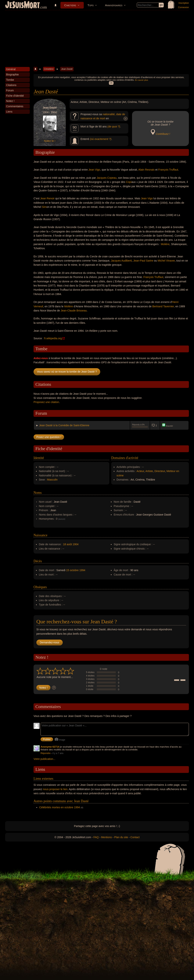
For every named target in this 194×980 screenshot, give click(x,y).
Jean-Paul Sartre (143, 261)
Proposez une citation (46, 402)
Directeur (160, 471)
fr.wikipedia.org (53, 338)
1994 (82, 570)
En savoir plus (141, 80)
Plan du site (121, 837)
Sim (44, 207)
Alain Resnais (146, 170)
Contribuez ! (163, 134)
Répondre (46, 753)
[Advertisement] (97, 39)
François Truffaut (168, 170)
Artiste (149, 471)
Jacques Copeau (107, 178)
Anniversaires (114, 5)
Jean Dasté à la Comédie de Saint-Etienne (64, 425)
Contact (135, 837)
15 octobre (72, 570)
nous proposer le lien (55, 789)
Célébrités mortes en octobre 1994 (60, 807)
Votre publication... (44, 759)
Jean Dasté (67, 69)
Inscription (184, 3)
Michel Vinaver (166, 261)
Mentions (106, 837)
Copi (129, 182)
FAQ (96, 837)
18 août (68, 544)
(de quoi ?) (114, 127)
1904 (75, 544)
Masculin (52, 480)
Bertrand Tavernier (163, 306)
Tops (91, 5)
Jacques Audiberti (121, 261)
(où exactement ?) (101, 139)
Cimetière (70, 5)
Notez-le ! (50, 141)
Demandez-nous (50, 642)
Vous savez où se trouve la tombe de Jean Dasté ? (67, 372)
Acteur (140, 471)
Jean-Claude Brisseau (74, 311)
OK (111, 83)
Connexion (183, 7)
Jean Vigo (94, 170)
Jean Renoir (47, 198)
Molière (165, 244)
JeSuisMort (23, 5)
